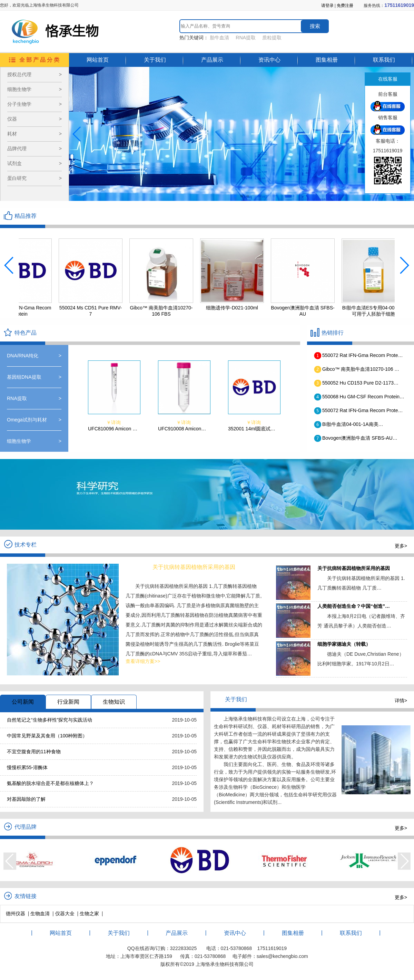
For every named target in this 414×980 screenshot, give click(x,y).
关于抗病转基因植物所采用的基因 (354, 568)
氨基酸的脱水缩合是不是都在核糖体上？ (50, 783)
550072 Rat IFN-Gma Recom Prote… (362, 355)
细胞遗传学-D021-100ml (238, 308)
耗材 (34, 134)
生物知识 (114, 702)
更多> (401, 546)
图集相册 (327, 60)
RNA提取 (246, 38)
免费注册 (345, 6)
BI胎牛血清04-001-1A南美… (353, 424)
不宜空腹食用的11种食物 (34, 752)
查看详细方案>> (143, 661)
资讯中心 (269, 60)
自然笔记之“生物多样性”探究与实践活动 (50, 720)
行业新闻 (68, 702)
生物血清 (40, 913)
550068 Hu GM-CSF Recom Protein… (363, 397)
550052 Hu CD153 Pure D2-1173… (360, 383)
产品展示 (212, 60)
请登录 (327, 6)
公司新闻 (23, 702)
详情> (401, 701)
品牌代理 (34, 149)
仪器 (34, 119)
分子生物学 (34, 104)
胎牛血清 (219, 38)
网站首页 (98, 60)
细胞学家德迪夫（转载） (344, 644)
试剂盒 (34, 164)
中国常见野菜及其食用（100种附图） (47, 736)
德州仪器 (16, 913)
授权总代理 (34, 75)
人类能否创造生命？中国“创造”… (354, 606)
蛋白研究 (34, 178)
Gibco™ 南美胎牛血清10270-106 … (361, 369)
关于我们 (155, 60)
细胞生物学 (34, 89)
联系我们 (384, 60)
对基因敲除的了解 (26, 799)
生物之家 (89, 913)
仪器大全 (65, 913)
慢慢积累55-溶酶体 (27, 767)
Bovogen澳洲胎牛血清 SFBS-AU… (360, 438)
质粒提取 (272, 38)
